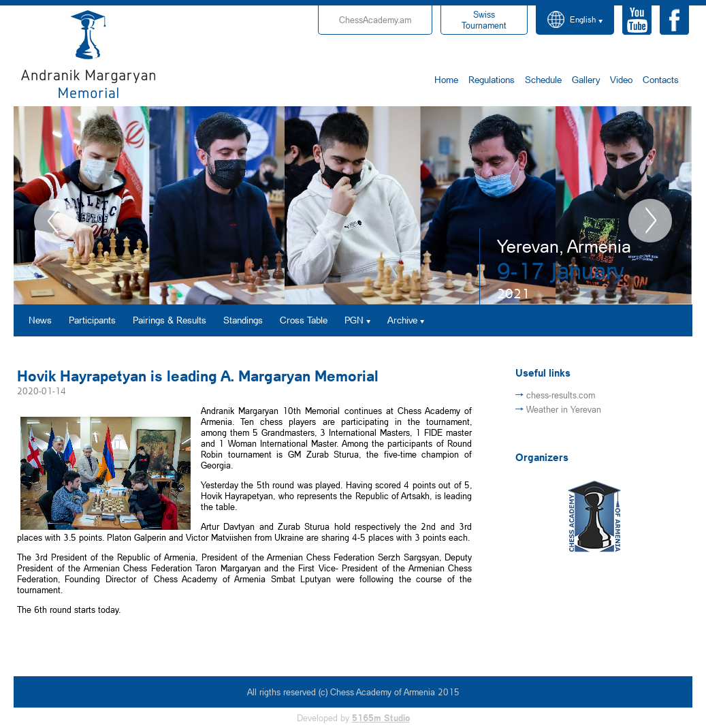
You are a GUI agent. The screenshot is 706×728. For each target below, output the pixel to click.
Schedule (543, 79)
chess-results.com (561, 395)
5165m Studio (381, 718)
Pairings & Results (170, 320)
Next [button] (650, 221)
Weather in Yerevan (564, 409)
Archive (402, 320)
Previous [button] (56, 221)
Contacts (661, 79)
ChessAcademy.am (375, 20)
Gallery (586, 79)
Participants (92, 320)
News (40, 320)
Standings (243, 320)
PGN (354, 320)
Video (621, 79)
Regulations (492, 79)
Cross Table (304, 320)
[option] (353, 205)
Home (446, 79)
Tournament (484, 20)
